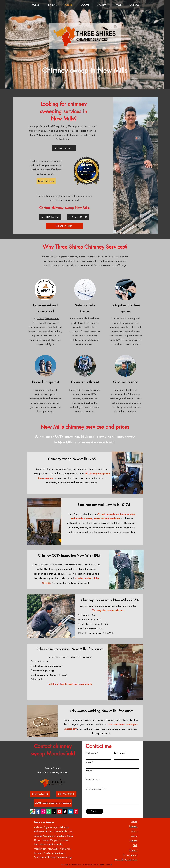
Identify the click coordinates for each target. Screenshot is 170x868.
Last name (119, 753)
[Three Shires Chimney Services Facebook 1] (38, 812)
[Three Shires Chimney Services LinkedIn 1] (71, 812)
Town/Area (92, 779)
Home (134, 822)
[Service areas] (64, 148)
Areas (134, 831)
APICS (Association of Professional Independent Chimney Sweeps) (44, 323)
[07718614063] (50, 217)
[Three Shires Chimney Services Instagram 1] (43, 812)
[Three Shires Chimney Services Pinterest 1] (76, 812)
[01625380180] (78, 217)
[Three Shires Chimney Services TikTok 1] (65, 812)
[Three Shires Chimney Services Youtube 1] (60, 812)
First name (91, 753)
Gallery (133, 841)
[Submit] (95, 811)
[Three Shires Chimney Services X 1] (54, 812)
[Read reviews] (46, 181)
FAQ (135, 845)
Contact (133, 850)
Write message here (96, 789)
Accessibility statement (126, 860)
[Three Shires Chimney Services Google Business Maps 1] (32, 812)
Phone (89, 771)
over (50, 170)
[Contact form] (64, 226)
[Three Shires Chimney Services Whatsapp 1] (49, 812)
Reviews (133, 826)
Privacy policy (130, 855)
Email (89, 762)
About (134, 836)
